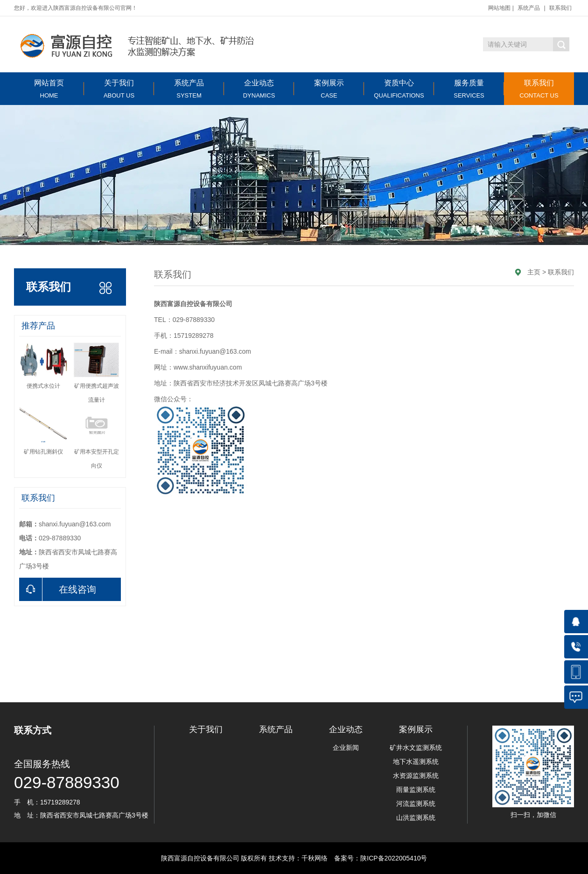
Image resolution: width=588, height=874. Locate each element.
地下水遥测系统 (416, 762)
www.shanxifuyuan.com (208, 367)
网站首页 (49, 89)
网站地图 (499, 8)
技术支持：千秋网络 (298, 858)
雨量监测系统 (416, 790)
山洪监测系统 (416, 818)
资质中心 (399, 89)
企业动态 (259, 89)
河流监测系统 (416, 804)
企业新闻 (346, 748)
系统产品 (529, 8)
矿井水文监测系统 (416, 748)
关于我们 (119, 89)
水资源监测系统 (416, 776)
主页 (534, 272)
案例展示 (329, 89)
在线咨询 (58, 589)
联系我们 (560, 8)
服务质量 (469, 89)
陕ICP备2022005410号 (394, 858)
